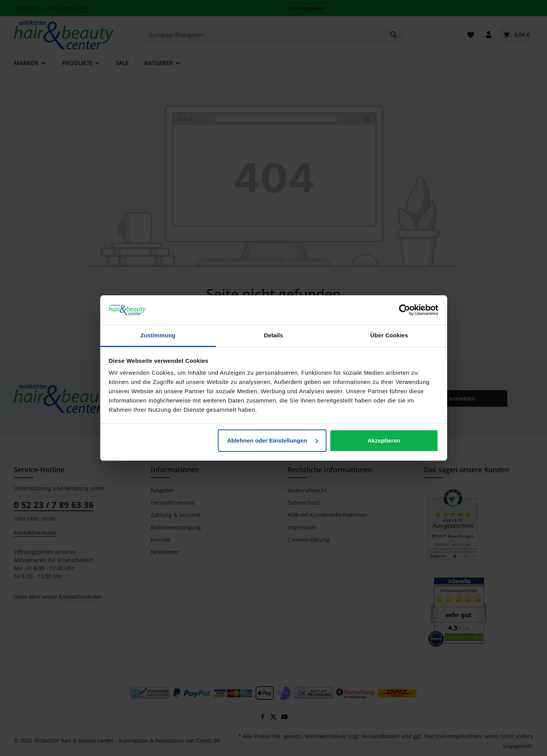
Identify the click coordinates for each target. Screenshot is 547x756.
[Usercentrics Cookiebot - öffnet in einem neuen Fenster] (405, 310)
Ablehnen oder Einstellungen (273, 440)
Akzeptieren (384, 440)
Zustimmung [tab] (158, 335)
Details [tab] (274, 335)
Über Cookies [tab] (389, 335)
